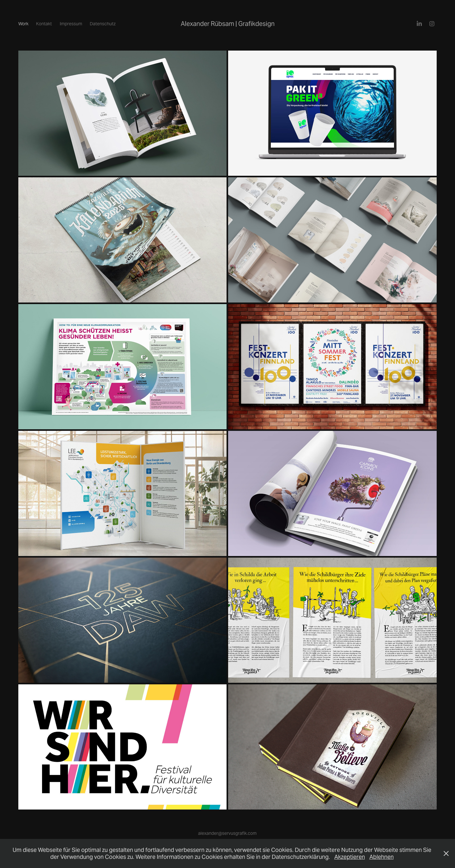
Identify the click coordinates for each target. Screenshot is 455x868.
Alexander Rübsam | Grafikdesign (228, 24)
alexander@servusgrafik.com (227, 833)
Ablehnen (382, 857)
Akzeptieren (350, 857)
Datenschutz (103, 24)
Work (23, 24)
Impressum (71, 24)
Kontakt (44, 24)
